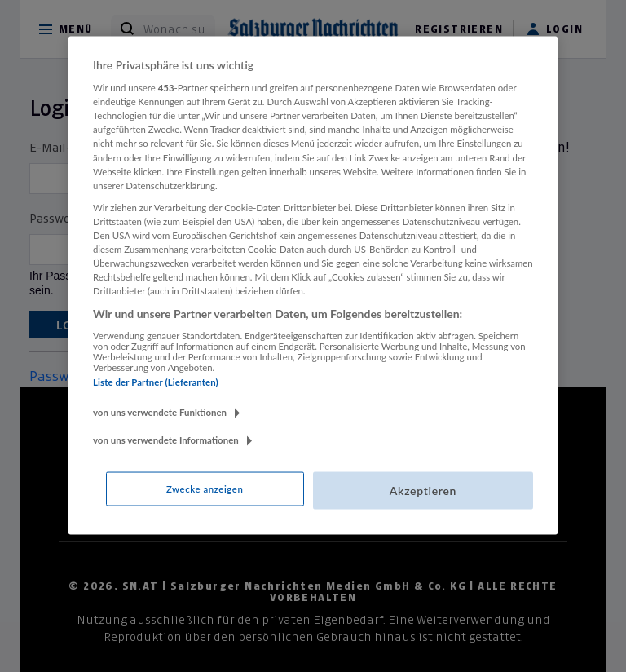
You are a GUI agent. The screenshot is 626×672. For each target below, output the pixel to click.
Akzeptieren (423, 491)
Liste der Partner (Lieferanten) (156, 381)
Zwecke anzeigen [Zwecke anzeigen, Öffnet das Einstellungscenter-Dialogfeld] (205, 489)
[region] (313, 285)
